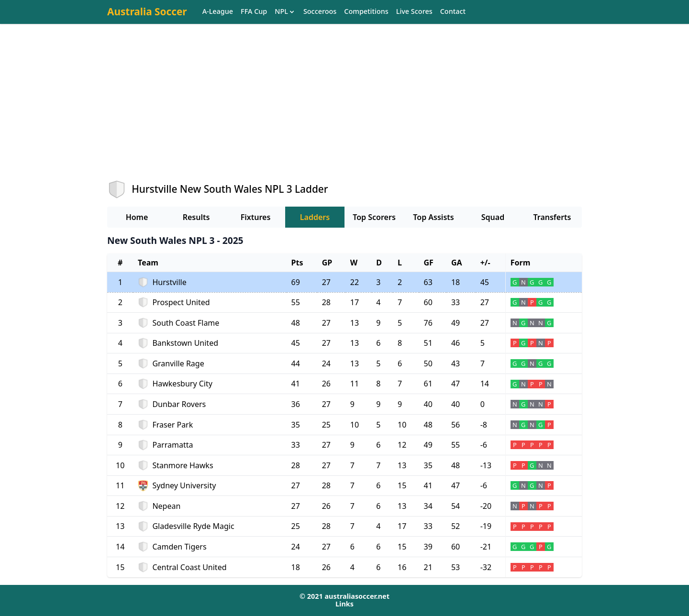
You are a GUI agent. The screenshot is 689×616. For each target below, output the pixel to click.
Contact (453, 12)
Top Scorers (374, 217)
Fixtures (256, 217)
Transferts (552, 217)
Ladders (315, 217)
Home (137, 217)
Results (196, 217)
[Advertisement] (344, 110)
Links (344, 604)
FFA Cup (254, 12)
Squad (493, 217)
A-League (218, 12)
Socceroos (320, 12)
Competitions (366, 12)
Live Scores (414, 12)
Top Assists (433, 217)
